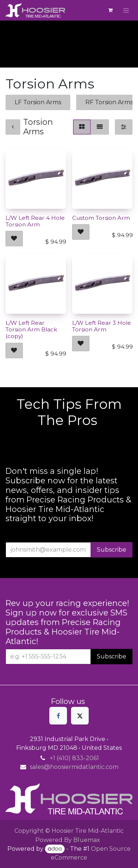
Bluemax (87, 840)
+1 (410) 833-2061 (74, 758)
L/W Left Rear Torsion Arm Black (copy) (31, 329)
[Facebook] (58, 716)
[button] (14, 239)
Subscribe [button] (112, 550)
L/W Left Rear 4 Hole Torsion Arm (35, 221)
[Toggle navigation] (126, 10)
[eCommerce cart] (110, 10)
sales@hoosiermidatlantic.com (74, 767)
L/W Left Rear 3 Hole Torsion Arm (102, 326)
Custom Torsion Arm (101, 217)
